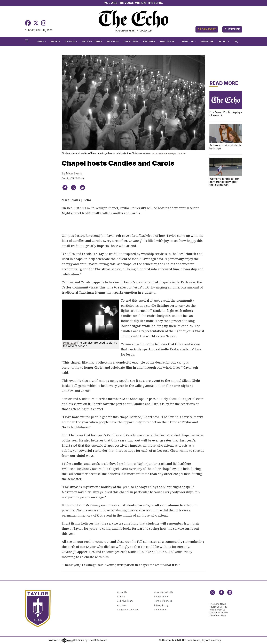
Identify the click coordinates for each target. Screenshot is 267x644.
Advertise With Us (163, 592)
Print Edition (160, 610)
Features (149, 41)
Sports (56, 41)
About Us (122, 592)
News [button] (41, 41)
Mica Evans (74, 173)
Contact (121, 597)
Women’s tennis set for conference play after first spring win (224, 182)
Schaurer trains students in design (225, 147)
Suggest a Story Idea (128, 610)
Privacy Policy (161, 605)
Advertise (207, 41)
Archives (122, 605)
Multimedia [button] (168, 41)
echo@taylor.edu (218, 600)
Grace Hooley (168, 153)
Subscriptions (161, 597)
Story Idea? (207, 29)
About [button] (223, 41)
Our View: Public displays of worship (226, 114)
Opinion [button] (70, 41)
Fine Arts (113, 41)
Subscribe (232, 29)
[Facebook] (28, 23)
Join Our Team (125, 601)
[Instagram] (44, 23)
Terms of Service (163, 601)
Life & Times (131, 41)
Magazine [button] (188, 41)
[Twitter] (36, 23)
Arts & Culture (92, 41)
